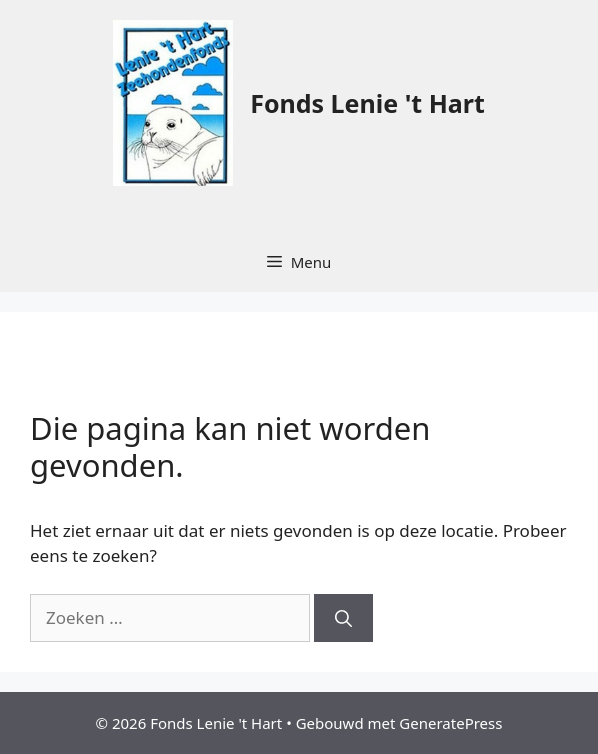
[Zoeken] (343, 618)
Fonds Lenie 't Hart (367, 103)
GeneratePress (450, 723)
